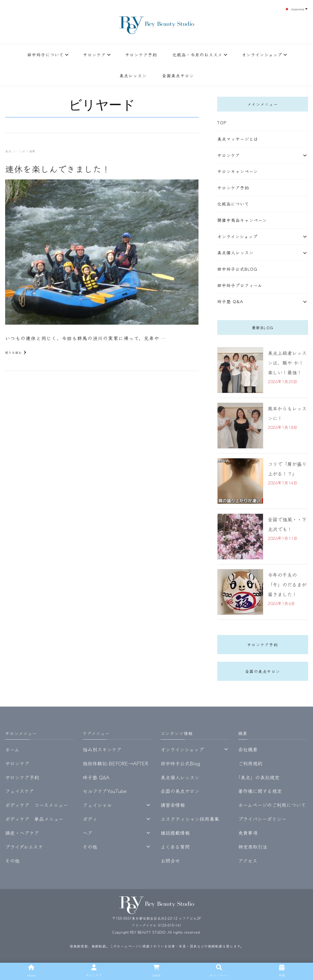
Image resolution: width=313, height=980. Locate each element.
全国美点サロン (178, 75)
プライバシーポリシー (262, 819)
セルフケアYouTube (105, 791)
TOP (222, 122)
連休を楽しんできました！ (58, 169)
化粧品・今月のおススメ (197, 55)
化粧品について (233, 204)
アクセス (248, 861)
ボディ (90, 819)
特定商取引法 (253, 847)
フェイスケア (20, 791)
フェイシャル (97, 805)
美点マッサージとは (238, 139)
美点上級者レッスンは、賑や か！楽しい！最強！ (287, 363)
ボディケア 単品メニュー (34, 819)
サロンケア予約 (141, 55)
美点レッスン (133, 75)
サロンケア (94, 55)
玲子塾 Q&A (230, 301)
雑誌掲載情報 (175, 833)
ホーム (12, 749)
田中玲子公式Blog (237, 269)
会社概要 (248, 749)
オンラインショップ (262, 55)
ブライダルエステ (24, 847)
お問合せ (170, 861)
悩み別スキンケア (102, 749)
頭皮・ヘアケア (22, 833)
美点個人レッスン (235, 253)
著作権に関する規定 (260, 791)
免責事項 (248, 833)
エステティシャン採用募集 (190, 819)
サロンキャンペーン (238, 171)
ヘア (88, 833)
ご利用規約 (250, 763)
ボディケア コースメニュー (37, 805)
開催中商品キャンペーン (242, 220)
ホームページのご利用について (272, 805)
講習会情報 (173, 805)
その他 (12, 861)
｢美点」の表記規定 (259, 777)
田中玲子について (45, 55)
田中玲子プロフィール (240, 285)
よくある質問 (175, 847)
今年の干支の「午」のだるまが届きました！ (287, 584)
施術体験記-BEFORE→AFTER (115, 763)
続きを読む (16, 352)
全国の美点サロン (263, 671)
